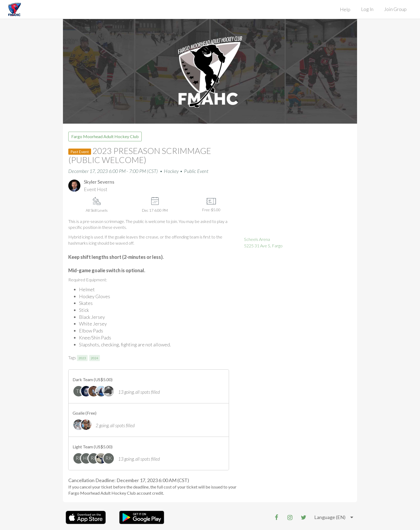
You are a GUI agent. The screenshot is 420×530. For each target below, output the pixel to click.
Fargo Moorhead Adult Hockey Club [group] (105, 136)
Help (345, 9)
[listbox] (334, 517)
